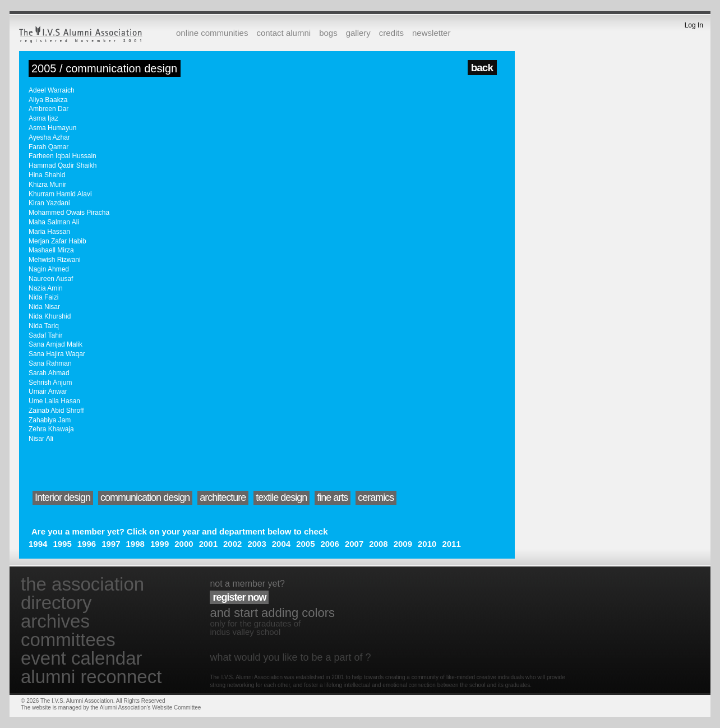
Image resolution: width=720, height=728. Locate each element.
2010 (427, 544)
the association (82, 584)
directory (56, 603)
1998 (135, 544)
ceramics (376, 497)
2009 (403, 544)
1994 (38, 544)
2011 (451, 544)
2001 (208, 544)
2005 (305, 544)
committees (68, 640)
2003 (257, 544)
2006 (330, 544)
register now (239, 597)
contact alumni (283, 33)
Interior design (63, 497)
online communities (212, 33)
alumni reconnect (91, 677)
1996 (87, 544)
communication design (145, 497)
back (482, 68)
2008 (378, 544)
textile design (281, 497)
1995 (62, 544)
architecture (223, 497)
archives (55, 621)
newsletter (431, 33)
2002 (232, 544)
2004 (281, 544)
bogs (328, 33)
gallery (358, 33)
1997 (111, 544)
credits (391, 33)
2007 (354, 544)
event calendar (81, 658)
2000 (184, 544)
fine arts (332, 497)
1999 (160, 544)
